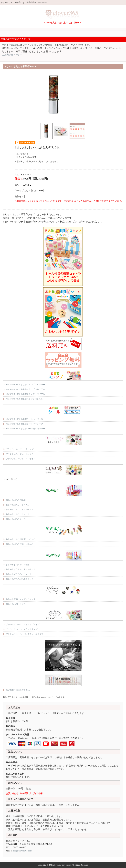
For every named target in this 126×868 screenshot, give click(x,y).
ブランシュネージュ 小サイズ (20, 454)
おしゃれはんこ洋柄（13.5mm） (20, 544)
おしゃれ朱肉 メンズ (16, 604)
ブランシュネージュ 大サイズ (20, 449)
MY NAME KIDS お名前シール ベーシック (24, 424)
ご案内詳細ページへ (12, 55)
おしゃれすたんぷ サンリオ (19, 574)
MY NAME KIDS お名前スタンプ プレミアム (25, 389)
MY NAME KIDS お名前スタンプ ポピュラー (25, 385)
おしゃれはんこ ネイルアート (20, 509)
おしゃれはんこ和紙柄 (16, 500)
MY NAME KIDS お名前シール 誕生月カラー (25, 429)
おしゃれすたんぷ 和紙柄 (18, 565)
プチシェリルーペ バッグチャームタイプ (25, 634)
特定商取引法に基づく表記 (18, 690)
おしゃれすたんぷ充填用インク (20, 579)
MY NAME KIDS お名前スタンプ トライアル (25, 394)
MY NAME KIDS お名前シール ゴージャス (24, 419)
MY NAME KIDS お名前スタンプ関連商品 (24, 399)
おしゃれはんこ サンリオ (18, 514)
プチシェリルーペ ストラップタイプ (23, 624)
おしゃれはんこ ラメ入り (18, 505)
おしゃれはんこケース (16, 519)
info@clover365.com (22, 851)
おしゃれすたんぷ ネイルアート (21, 569)
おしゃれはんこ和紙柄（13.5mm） (21, 539)
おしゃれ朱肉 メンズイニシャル (21, 599)
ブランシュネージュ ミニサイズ (21, 459)
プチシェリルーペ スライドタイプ (22, 629)
